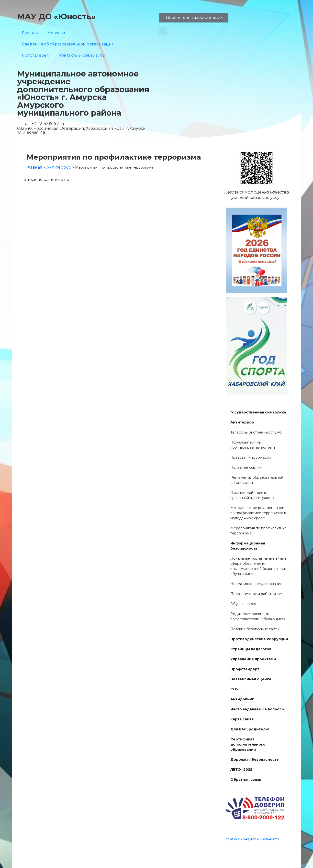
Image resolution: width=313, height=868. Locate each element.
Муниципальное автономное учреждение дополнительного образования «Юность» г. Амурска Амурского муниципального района (83, 93)
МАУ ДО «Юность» (56, 16)
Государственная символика (258, 412)
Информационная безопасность (248, 546)
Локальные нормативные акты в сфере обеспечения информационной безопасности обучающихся (259, 566)
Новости (56, 33)
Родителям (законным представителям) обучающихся (258, 616)
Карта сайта (242, 719)
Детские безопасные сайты (255, 629)
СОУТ (236, 689)
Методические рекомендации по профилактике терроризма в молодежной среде (258, 513)
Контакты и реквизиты (82, 55)
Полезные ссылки (246, 467)
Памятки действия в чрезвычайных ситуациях (252, 495)
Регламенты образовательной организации (257, 480)
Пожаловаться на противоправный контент (253, 445)
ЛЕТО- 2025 (241, 770)
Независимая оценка (251, 679)
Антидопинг (242, 699)
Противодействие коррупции (259, 639)
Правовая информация (251, 457)
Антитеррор (242, 422)
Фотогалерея (35, 55)
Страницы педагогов (251, 649)
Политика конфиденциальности (251, 839)
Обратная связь (246, 780)
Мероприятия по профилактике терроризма (258, 531)
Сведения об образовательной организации (68, 44)
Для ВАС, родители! (250, 729)
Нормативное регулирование (256, 584)
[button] (163, 31)
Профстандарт (245, 669)
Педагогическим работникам (256, 594)
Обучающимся (243, 604)
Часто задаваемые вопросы (257, 709)
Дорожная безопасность (255, 759)
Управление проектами (253, 659)
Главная (30, 33)
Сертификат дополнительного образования (248, 744)
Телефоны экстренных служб (256, 432)
